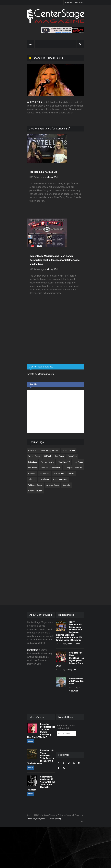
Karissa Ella (37, 58)
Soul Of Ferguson (35, 491)
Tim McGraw (44, 474)
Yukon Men (72, 456)
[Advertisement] (48, 339)
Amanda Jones (53, 485)
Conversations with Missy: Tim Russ (76, 681)
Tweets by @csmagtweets (40, 374)
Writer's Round (34, 456)
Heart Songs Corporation (51, 468)
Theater (71, 474)
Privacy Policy (56, 818)
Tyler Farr (32, 479)
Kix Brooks (33, 468)
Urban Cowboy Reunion (49, 450)
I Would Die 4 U (64, 462)
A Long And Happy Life (73, 468)
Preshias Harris (74, 644)
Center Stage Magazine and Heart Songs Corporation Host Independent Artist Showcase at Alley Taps (54, 260)
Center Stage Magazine (36, 818)
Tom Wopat (78, 462)
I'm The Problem (47, 462)
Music (31, 741)
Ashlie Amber (59, 474)
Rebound (32, 474)
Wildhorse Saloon (35, 485)
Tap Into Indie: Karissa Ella (43, 172)
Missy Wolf (53, 177)
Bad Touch (59, 456)
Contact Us (33, 650)
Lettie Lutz (33, 462)
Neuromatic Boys (60, 479)
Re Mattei (32, 450)
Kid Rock (48, 456)
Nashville (66, 485)
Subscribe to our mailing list (66, 727)
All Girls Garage (69, 450)
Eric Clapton (45, 479)
